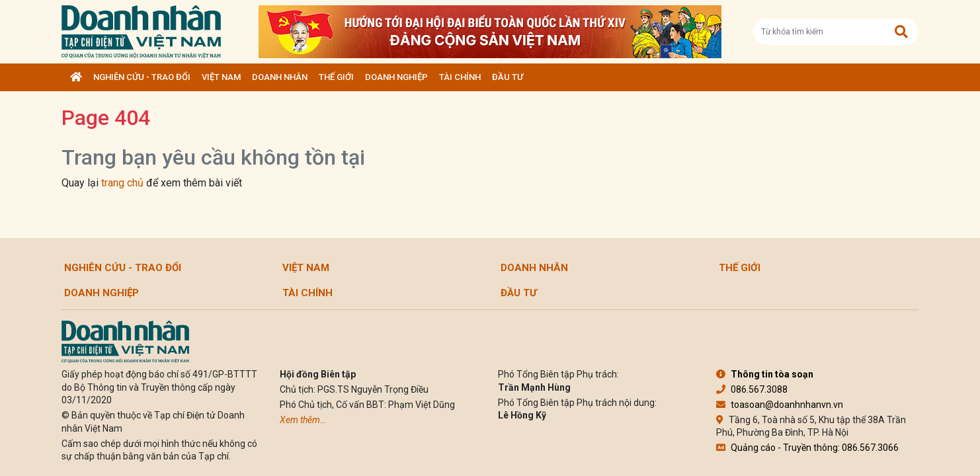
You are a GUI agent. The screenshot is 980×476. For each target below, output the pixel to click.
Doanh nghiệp (396, 77)
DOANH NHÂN (280, 77)
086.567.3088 (752, 389)
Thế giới (336, 77)
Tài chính (460, 77)
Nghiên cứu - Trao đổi (142, 77)
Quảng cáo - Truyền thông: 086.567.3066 (807, 448)
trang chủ (122, 183)
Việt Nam (221, 77)
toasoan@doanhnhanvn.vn (780, 405)
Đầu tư (508, 77)
